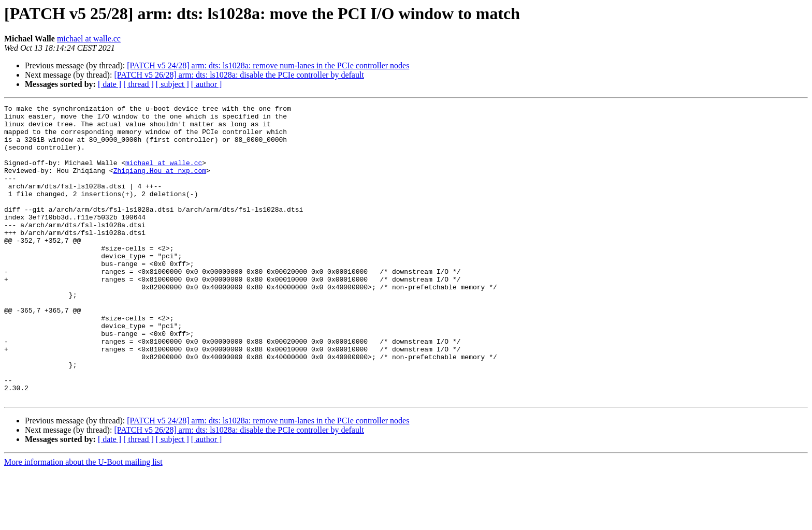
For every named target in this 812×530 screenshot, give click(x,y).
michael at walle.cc (89, 39)
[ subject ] (172, 84)
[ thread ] (139, 84)
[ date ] (110, 84)
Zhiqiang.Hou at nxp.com (160, 184)
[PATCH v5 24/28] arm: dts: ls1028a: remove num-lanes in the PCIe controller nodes (268, 65)
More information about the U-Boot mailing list (83, 521)
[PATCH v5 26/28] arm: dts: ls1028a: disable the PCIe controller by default (239, 75)
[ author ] (207, 84)
